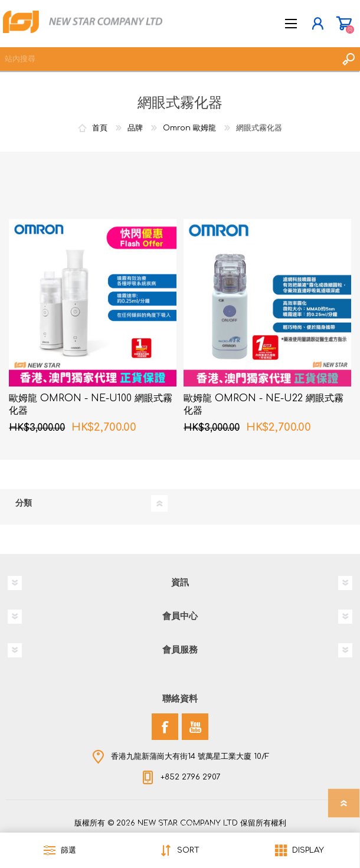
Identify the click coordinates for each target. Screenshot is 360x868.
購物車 (344, 24)
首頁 (100, 128)
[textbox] (168, 59)
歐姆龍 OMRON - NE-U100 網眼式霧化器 (91, 404)
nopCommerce (204, 826)
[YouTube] (195, 727)
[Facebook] (165, 727)
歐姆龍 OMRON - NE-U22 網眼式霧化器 (264, 404)
